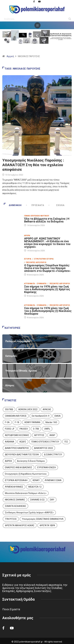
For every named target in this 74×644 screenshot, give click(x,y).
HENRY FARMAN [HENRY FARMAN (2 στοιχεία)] (32, 422)
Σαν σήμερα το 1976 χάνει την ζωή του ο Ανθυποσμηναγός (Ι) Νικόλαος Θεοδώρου (48, 311)
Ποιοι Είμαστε (11, 609)
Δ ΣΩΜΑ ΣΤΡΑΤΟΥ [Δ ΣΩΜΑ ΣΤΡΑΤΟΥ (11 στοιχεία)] (53, 455)
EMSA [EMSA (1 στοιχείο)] (58, 416)
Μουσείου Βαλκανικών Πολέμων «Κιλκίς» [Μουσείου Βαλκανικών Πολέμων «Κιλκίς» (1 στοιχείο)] (26, 493)
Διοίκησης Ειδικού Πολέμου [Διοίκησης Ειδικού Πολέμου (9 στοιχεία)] (31, 461)
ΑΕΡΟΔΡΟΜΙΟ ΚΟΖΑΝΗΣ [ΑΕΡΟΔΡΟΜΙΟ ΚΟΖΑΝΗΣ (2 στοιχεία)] (17, 435)
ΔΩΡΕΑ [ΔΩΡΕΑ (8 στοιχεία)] (8, 461)
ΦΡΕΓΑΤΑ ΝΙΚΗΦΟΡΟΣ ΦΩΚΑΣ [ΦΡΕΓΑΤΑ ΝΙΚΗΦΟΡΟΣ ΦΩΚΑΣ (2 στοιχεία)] (20, 525)
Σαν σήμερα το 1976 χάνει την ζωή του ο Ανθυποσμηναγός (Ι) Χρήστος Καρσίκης (47, 289)
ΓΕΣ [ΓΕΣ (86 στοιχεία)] (66, 442)
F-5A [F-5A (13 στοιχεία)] (7, 422)
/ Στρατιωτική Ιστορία (43, 259)
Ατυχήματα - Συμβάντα (35, 284)
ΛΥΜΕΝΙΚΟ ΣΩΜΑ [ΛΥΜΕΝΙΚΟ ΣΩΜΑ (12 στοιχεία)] (53, 480)
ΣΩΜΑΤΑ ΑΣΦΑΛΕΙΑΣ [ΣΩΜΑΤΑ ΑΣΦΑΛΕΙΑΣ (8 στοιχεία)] (15, 506)
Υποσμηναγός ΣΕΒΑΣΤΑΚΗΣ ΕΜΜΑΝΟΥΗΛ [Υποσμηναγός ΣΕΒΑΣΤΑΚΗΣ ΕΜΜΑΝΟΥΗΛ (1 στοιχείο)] (43, 519)
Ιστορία (28, 259)
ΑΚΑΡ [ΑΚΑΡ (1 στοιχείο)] (52, 435)
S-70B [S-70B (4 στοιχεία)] (36, 429)
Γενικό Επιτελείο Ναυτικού (37, 216)
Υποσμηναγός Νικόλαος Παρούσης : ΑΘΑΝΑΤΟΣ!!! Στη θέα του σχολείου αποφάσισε (33, 165)
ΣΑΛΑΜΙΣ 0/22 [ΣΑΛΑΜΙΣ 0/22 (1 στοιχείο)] (37, 500)
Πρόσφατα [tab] (35, 205)
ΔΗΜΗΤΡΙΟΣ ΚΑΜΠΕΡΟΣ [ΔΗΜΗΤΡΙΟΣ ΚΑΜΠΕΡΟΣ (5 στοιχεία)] (17, 448)
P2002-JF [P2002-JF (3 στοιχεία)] (10, 429)
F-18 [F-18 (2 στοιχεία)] (17, 422)
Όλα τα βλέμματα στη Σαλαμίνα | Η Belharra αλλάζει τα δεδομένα (47, 220)
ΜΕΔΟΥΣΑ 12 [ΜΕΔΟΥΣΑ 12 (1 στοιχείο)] (35, 487)
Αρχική (10, 56)
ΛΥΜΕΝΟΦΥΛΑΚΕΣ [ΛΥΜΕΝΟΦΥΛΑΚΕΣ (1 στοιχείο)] (14, 487)
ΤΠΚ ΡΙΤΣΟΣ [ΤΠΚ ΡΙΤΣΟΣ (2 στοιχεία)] (11, 519)
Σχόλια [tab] (57, 205)
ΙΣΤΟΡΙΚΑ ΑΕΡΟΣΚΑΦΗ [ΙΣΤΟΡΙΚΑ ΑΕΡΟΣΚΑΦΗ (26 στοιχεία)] (16, 480)
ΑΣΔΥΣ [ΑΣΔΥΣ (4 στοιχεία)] (23, 442)
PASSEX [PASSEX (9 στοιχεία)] (24, 429)
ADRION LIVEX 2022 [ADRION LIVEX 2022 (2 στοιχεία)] (28, 409)
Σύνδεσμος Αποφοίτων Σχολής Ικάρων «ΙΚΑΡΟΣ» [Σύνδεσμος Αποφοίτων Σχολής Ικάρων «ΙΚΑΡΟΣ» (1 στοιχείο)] (29, 513)
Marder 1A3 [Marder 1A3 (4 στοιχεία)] (51, 422)
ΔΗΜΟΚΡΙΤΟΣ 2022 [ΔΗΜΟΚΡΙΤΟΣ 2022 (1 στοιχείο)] (43, 448)
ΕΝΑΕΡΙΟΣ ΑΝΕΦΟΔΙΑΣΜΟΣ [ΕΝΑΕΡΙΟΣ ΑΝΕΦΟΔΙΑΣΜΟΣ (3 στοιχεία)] (18, 467)
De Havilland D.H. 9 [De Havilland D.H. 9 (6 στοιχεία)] (41, 416)
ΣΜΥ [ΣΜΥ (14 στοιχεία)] (52, 500)
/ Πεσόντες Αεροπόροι (35, 262)
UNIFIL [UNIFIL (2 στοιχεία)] (47, 429)
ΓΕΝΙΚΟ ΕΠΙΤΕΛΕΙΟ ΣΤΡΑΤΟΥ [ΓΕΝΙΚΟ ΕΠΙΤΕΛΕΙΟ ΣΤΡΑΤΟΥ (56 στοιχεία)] (45, 442)
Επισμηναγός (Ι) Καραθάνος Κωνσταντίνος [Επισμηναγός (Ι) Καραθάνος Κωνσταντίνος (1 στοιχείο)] (26, 474)
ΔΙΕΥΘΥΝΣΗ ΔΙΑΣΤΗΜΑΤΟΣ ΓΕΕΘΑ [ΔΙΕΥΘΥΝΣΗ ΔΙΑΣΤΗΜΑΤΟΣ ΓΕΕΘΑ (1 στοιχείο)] (22, 455)
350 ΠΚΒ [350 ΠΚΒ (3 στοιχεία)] (9, 409)
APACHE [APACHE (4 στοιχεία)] (47, 409)
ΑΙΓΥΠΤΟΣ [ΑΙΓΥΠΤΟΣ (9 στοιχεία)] (39, 435)
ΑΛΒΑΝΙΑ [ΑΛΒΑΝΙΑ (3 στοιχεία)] (10, 442)
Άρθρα (27, 236)
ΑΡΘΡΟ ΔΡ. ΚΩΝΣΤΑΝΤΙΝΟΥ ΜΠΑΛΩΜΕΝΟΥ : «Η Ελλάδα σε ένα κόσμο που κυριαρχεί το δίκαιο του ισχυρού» (47, 243)
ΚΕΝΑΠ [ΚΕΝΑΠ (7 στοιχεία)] (36, 480)
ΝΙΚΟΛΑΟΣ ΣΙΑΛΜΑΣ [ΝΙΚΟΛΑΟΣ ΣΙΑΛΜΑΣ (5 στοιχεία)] (15, 500)
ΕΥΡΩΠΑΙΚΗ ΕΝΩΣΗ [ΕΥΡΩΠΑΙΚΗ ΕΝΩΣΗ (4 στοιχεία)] (47, 467)
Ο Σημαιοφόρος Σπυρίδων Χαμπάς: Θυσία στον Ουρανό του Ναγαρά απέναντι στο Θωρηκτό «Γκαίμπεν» (47, 268)
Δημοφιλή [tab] (13, 205)
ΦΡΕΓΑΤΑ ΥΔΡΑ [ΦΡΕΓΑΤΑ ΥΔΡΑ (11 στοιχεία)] (47, 525)
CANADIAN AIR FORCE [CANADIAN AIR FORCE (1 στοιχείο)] (16, 416)
